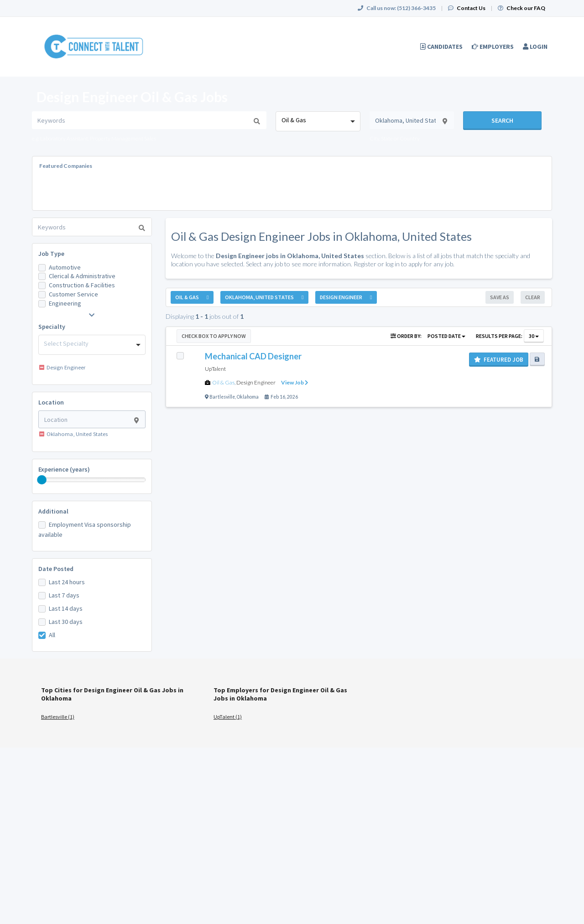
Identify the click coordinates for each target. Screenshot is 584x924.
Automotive (65, 267)
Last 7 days (64, 595)
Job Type (51, 254)
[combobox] (318, 121)
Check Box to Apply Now (214, 336)
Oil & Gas (223, 382)
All (52, 635)
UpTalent (215, 369)
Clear (533, 297)
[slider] (42, 480)
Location (51, 402)
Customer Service (73, 294)
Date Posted (56, 569)
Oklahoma (248, 397)
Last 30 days (66, 622)
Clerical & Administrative (82, 276)
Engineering (65, 303)
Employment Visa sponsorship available (85, 529)
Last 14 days (66, 608)
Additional (53, 511)
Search (502, 120)
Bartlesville (222, 397)
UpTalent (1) (228, 717)
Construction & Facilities (82, 285)
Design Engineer (256, 382)
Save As (500, 297)
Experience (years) (64, 469)
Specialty (52, 327)
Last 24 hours (67, 582)
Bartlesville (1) (58, 717)
